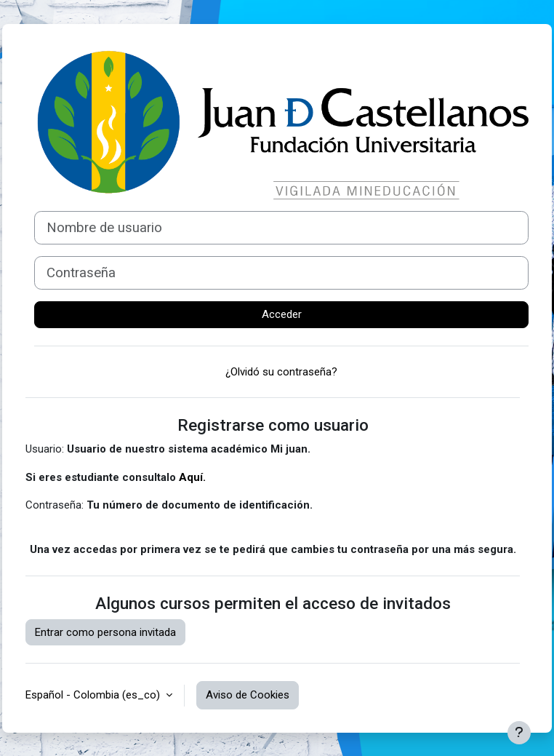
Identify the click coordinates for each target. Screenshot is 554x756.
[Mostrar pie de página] (519, 733)
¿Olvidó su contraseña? (281, 372)
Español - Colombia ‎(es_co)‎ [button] (94, 695)
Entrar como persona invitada (105, 632)
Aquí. (192, 477)
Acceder (282, 314)
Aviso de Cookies (248, 695)
